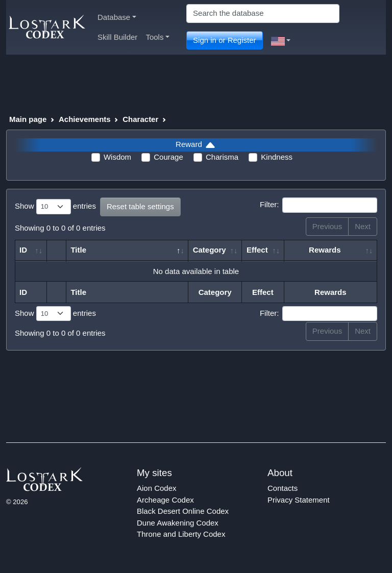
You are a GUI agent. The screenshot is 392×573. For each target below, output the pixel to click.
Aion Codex (157, 488)
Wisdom (117, 157)
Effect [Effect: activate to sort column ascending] (257, 250)
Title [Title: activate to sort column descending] (78, 250)
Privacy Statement (299, 500)
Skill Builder (117, 37)
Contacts (283, 488)
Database (117, 17)
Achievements (85, 119)
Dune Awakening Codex (178, 523)
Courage (168, 157)
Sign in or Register (224, 40)
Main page (28, 119)
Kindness (277, 157)
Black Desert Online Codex (183, 511)
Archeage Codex (165, 500)
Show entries (55, 207)
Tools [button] (157, 37)
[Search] (263, 14)
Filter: (318, 205)
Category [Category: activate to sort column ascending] (210, 250)
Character (140, 119)
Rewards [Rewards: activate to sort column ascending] (325, 250)
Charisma (222, 157)
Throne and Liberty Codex (181, 534)
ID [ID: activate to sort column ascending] (23, 250)
